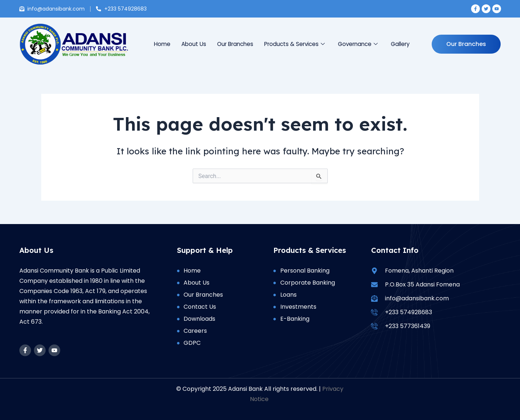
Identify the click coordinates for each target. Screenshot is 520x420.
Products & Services (295, 44)
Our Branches (236, 44)
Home (163, 44)
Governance (358, 44)
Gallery (400, 44)
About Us (194, 44)
